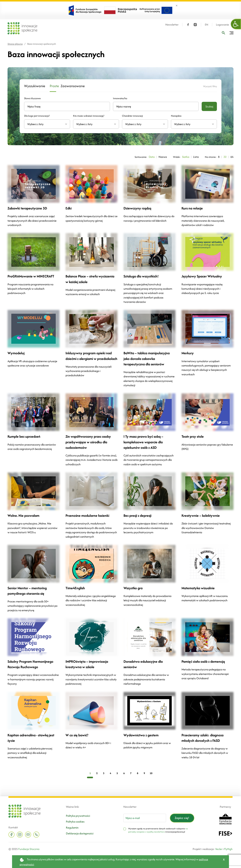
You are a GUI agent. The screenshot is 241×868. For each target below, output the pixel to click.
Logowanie (222, 25)
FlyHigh (228, 849)
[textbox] (46, 124)
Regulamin (72, 827)
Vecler (219, 849)
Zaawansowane (69, 86)
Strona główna (15, 44)
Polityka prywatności (78, 815)
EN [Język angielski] (207, 25)
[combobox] (47, 124)
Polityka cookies (75, 822)
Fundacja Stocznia (29, 849)
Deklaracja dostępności (80, 833)
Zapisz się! (182, 818)
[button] (236, 24)
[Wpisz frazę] (223, 33)
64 (232, 157)
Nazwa (163, 157)
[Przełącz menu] (231, 33)
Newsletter (172, 25)
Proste (53, 86)
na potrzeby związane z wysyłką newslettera (158, 830)
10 (151, 773)
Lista (196, 157)
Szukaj (209, 106)
